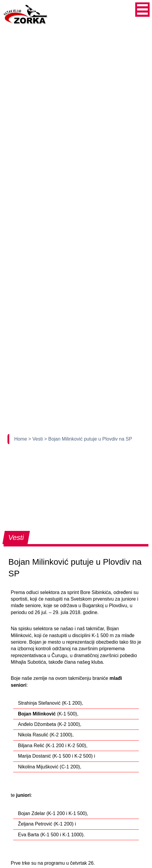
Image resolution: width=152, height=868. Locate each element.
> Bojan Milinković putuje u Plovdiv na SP (88, 439)
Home (21, 439)
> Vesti (36, 439)
